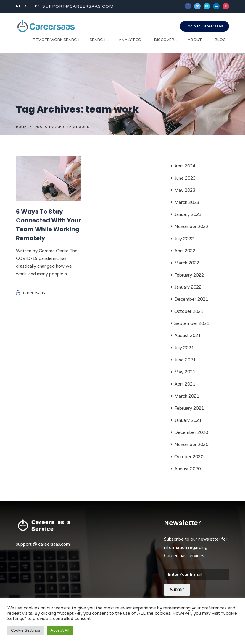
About (195, 40)
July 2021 (184, 348)
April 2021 (185, 384)
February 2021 (189, 408)
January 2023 (188, 214)
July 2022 (184, 239)
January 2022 (188, 287)
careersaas (34, 293)
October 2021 (189, 311)
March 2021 (187, 396)
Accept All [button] (60, 630)
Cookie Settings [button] (26, 630)
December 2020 (191, 432)
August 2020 (187, 469)
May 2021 (185, 372)
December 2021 (191, 299)
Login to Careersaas (204, 26)
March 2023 (187, 202)
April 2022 (185, 251)
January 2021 (188, 420)
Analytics (130, 40)
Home (21, 127)
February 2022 (189, 275)
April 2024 (185, 166)
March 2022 (187, 263)
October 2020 (189, 457)
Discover (164, 40)
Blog (220, 40)
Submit (177, 590)
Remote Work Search (56, 40)
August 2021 (187, 336)
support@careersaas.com (78, 6)
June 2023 (185, 178)
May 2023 (185, 190)
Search (97, 40)
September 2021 (192, 323)
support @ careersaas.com (43, 544)
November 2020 (191, 445)
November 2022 (191, 227)
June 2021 (185, 360)
